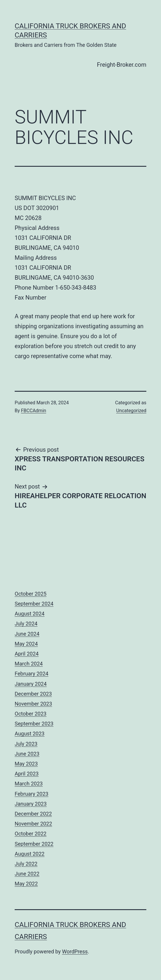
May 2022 (26, 884)
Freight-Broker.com (122, 65)
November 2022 (33, 824)
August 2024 (30, 614)
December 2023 (33, 694)
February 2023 (32, 794)
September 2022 (34, 844)
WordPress (75, 951)
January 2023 (31, 804)
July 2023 (26, 744)
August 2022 (30, 854)
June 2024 (27, 634)
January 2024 (31, 684)
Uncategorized (131, 411)
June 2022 (27, 874)
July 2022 (26, 864)
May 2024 (26, 644)
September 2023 (34, 724)
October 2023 (30, 714)
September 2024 (34, 604)
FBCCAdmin (34, 411)
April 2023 (27, 774)
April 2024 (27, 654)
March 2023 (29, 784)
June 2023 (27, 754)
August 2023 (30, 734)
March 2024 (29, 664)
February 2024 (32, 674)
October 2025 (30, 594)
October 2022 (30, 834)
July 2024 (26, 624)
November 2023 (33, 704)
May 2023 (26, 764)
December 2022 (33, 814)
